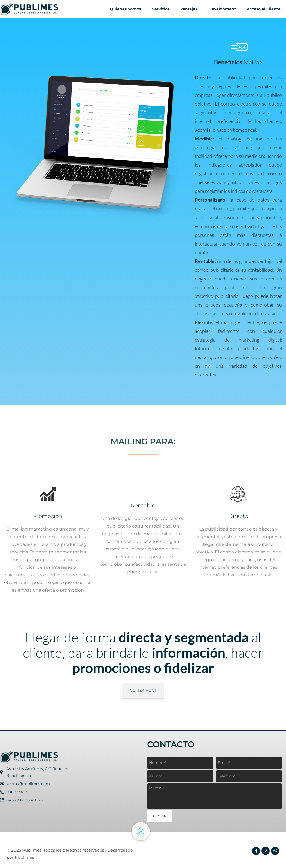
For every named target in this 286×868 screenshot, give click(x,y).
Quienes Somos (126, 9)
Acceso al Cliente (264, 9)
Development (222, 9)
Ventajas (189, 9)
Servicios (161, 9)
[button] (143, 690)
